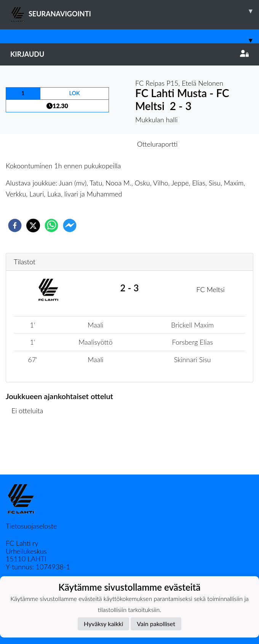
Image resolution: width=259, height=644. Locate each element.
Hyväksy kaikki (103, 624)
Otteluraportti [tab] (157, 144)
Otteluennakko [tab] (103, 144)
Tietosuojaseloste (31, 526)
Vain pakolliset (156, 624)
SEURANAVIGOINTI (135, 11)
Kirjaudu (129, 54)
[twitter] (33, 225)
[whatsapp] (51, 225)
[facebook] (15, 225)
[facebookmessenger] (70, 225)
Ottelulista (30, 449)
